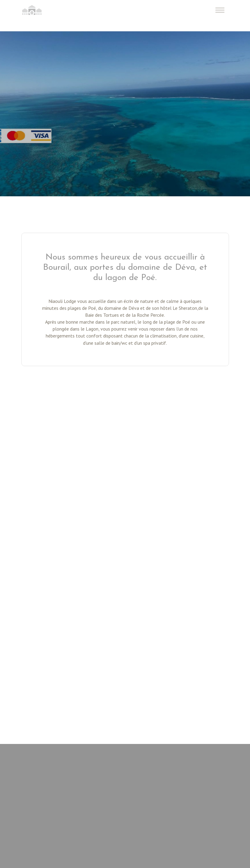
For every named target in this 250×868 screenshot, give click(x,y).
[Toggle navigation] (220, 10)
